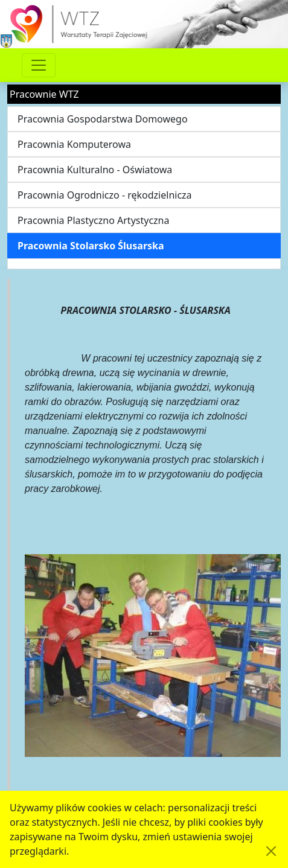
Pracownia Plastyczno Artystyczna (93, 220)
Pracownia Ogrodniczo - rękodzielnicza (105, 195)
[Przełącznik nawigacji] (39, 65)
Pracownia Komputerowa (74, 144)
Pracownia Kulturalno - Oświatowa (95, 170)
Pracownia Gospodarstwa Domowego (103, 119)
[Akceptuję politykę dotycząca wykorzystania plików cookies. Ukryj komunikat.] (271, 851)
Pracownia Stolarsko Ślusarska (91, 246)
